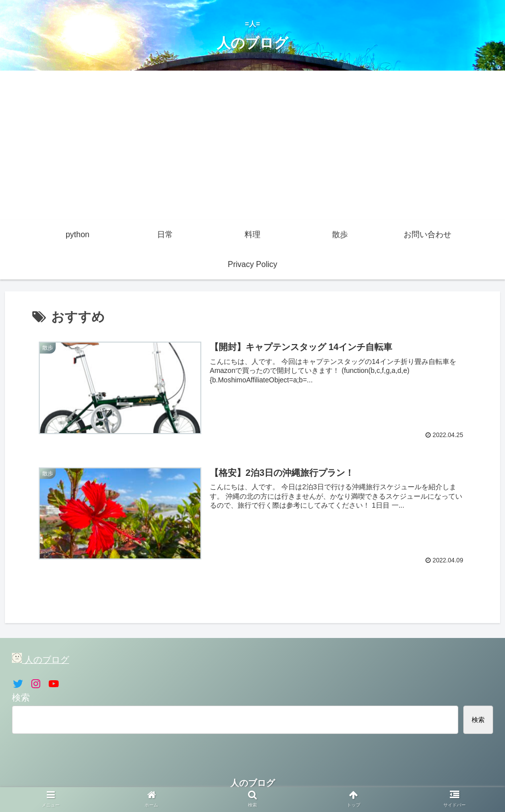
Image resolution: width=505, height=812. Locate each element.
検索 (21, 698)
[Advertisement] (252, 145)
